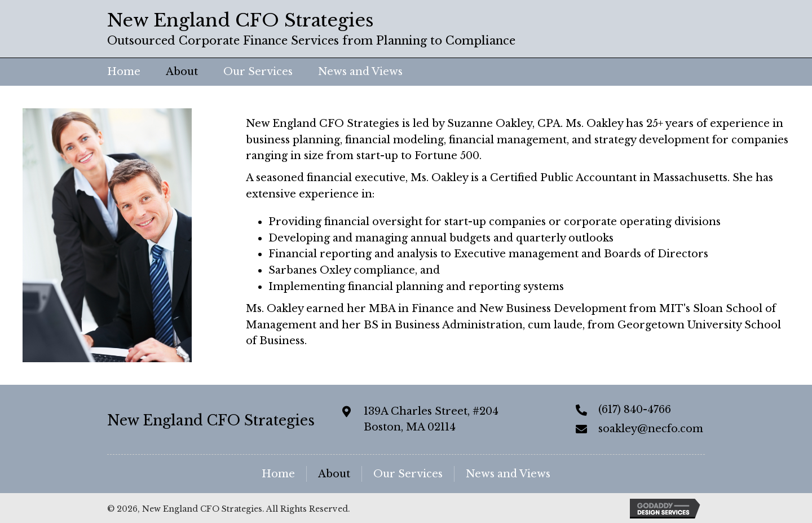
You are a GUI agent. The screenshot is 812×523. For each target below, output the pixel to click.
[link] (124, 72)
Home (278, 474)
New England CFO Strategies (211, 421)
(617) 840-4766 (635, 410)
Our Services (408, 474)
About (334, 474)
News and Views (508, 474)
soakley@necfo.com (651, 429)
